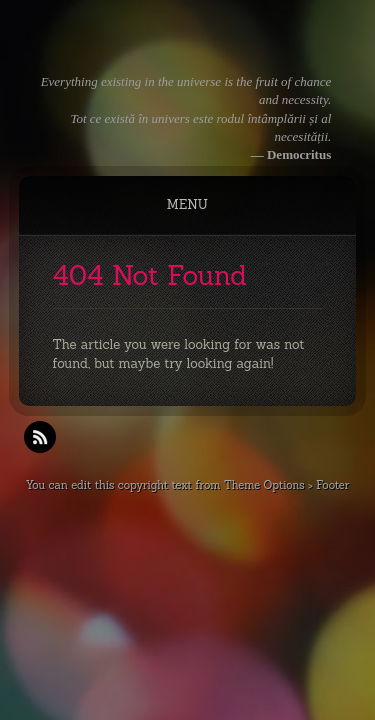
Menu (187, 204)
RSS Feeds (40, 437)
